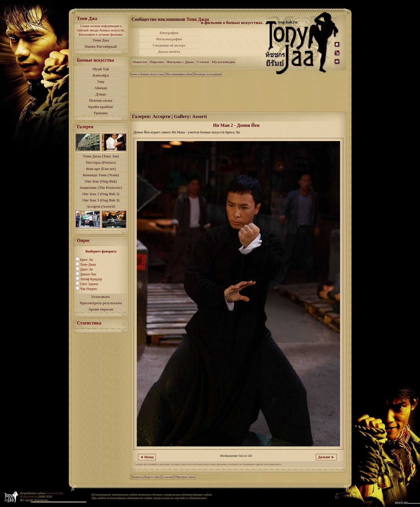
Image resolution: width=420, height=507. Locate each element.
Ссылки (168, 477)
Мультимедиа (223, 62)
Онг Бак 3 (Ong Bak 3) (101, 200)
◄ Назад (147, 457)
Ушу (101, 82)
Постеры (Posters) (101, 162)
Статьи (203, 62)
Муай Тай (101, 69)
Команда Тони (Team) (101, 175)
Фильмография (169, 39)
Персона (157, 62)
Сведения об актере (169, 45)
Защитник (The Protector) (101, 188)
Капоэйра (101, 75)
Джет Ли (87, 269)
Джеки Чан (88, 274)
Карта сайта (153, 477)
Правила (138, 477)
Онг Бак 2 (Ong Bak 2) (101, 194)
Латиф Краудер (91, 279)
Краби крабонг (101, 107)
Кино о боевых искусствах (148, 74)
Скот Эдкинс (90, 284)
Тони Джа (101, 40)
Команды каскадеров (207, 74)
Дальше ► (326, 457)
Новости (140, 62)
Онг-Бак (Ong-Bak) (101, 181)
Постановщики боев (179, 74)
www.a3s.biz (55, 493)
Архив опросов (101, 309)
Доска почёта (169, 52)
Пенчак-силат (101, 100)
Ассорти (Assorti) (101, 206)
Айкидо (101, 88)
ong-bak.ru (30, 496)
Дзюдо (101, 94)
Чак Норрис (89, 289)
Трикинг (101, 113)
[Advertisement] (233, 42)
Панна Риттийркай (101, 46)
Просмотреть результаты (101, 303)
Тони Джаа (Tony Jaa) (101, 156)
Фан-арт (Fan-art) (101, 169)
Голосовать (101, 297)
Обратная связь (185, 477)
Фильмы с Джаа (180, 62)
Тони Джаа (88, 264)
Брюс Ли (87, 260)
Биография (169, 33)
